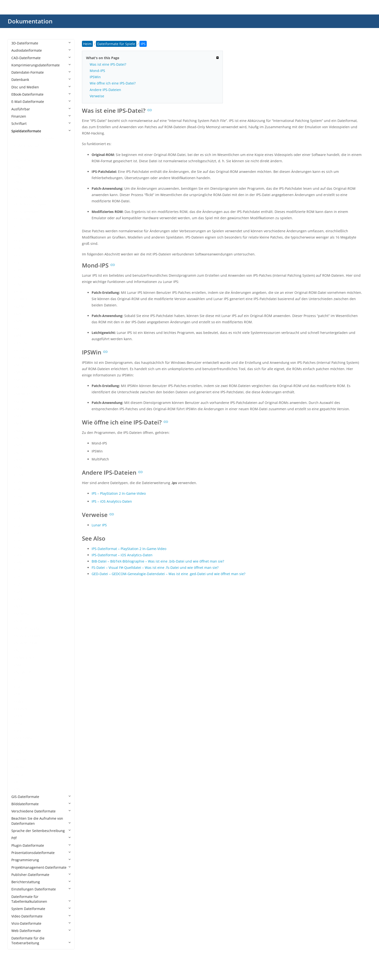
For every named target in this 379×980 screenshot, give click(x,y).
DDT (20, 263)
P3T (19, 511)
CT (18, 255)
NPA (20, 453)
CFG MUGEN (26, 197)
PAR (19, 526)
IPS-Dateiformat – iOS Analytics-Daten (122, 555)
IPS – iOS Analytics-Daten (112, 501)
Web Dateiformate (41, 931)
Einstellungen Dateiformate (41, 889)
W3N (20, 767)
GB (18, 314)
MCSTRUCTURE (28, 387)
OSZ (19, 504)
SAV (19, 606)
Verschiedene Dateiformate (41, 811)
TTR (19, 680)
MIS (19, 423)
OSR (20, 489)
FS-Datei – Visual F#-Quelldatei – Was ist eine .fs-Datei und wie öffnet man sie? (155, 568)
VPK (19, 745)
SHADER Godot (28, 628)
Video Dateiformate (41, 916)
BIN (19, 153)
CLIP (20, 226)
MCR (20, 380)
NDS (20, 438)
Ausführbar (41, 109)
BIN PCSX (24, 160)
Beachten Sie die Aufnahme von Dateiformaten (41, 821)
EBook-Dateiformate (41, 94)
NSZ (19, 467)
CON (20, 233)
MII (19, 416)
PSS (19, 548)
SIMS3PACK (25, 658)
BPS (19, 189)
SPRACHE (24, 672)
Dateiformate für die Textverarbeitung (41, 941)
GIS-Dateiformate (41, 797)
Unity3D (23, 709)
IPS (19, 336)
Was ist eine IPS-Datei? (108, 64)
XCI (19, 782)
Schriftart (41, 123)
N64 (19, 431)
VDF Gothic (25, 738)
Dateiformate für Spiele (35, 138)
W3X (20, 775)
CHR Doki (24, 219)
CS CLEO (23, 241)
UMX (20, 702)
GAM (20, 307)
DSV (19, 277)
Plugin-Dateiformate (41, 845)
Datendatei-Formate (41, 72)
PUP (19, 555)
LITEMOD (24, 358)
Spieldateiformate (41, 131)
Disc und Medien (41, 87)
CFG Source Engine (31, 204)
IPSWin (95, 77)
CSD (19, 248)
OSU (20, 497)
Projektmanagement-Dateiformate (41, 867)
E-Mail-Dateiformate (41, 102)
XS (18, 789)
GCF (19, 328)
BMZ (20, 167)
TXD (19, 687)
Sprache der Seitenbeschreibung (41, 831)
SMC (20, 665)
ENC (20, 285)
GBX (19, 321)
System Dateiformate (41, 909)
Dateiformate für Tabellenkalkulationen (41, 899)
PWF (20, 562)
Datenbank (41, 80)
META (21, 402)
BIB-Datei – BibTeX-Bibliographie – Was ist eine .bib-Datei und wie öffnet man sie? (158, 561)
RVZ (19, 599)
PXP (19, 570)
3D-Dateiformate (41, 43)
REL (19, 577)
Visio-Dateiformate (41, 923)
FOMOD (22, 299)
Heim (87, 44)
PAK (19, 518)
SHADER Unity (27, 643)
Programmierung (41, 860)
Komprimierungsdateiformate (41, 65)
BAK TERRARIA (28, 145)
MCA (20, 365)
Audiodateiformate (41, 50)
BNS (20, 175)
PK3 (19, 540)
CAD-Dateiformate (41, 58)
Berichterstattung (41, 882)
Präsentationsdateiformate (41, 853)
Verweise (97, 96)
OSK (20, 482)
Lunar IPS (99, 525)
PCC (19, 533)
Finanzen (41, 116)
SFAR (20, 621)
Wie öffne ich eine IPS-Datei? (113, 83)
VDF (19, 731)
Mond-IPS (97, 71)
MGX (20, 409)
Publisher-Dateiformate (41, 875)
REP (19, 584)
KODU (21, 350)
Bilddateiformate (41, 804)
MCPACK (23, 372)
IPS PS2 (22, 343)
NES (19, 445)
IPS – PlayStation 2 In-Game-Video (119, 493)
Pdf (41, 838)
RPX (19, 592)
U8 (18, 694)
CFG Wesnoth (27, 211)
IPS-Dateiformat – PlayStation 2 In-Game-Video (129, 549)
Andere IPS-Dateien (105, 90)
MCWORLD (25, 394)
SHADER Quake (28, 636)
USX (19, 723)
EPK (19, 292)
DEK (19, 270)
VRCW (21, 760)
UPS (19, 716)
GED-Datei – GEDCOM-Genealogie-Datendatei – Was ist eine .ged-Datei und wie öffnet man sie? (168, 574)
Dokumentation (30, 21)
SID (19, 650)
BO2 (20, 182)
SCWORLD (24, 614)
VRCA (20, 753)
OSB (20, 475)
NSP (19, 460)
